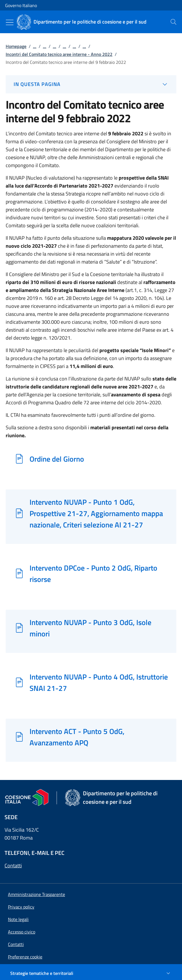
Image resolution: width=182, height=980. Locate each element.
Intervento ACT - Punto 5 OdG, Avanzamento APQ (77, 737)
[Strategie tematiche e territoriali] (91, 973)
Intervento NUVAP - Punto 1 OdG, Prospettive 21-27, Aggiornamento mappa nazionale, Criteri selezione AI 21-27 (96, 513)
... (35, 46)
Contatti (13, 866)
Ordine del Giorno (57, 459)
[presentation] (173, 22)
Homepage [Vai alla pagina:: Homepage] (16, 46)
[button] (25, 957)
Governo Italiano (21, 5)
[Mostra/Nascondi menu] (10, 22)
